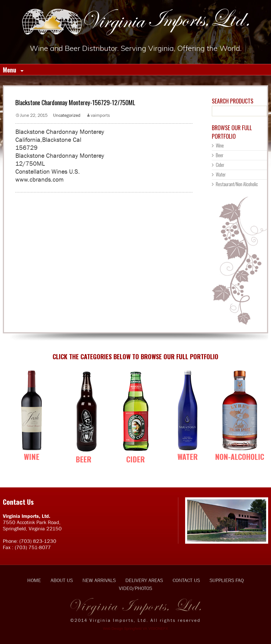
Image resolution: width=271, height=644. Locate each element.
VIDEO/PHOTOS (135, 588)
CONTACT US (186, 580)
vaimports (100, 115)
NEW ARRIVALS (99, 580)
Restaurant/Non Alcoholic (237, 184)
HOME (34, 580)
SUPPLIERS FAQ (227, 580)
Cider (220, 165)
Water (221, 174)
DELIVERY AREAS (144, 580)
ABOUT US (62, 580)
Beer (220, 155)
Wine (220, 146)
